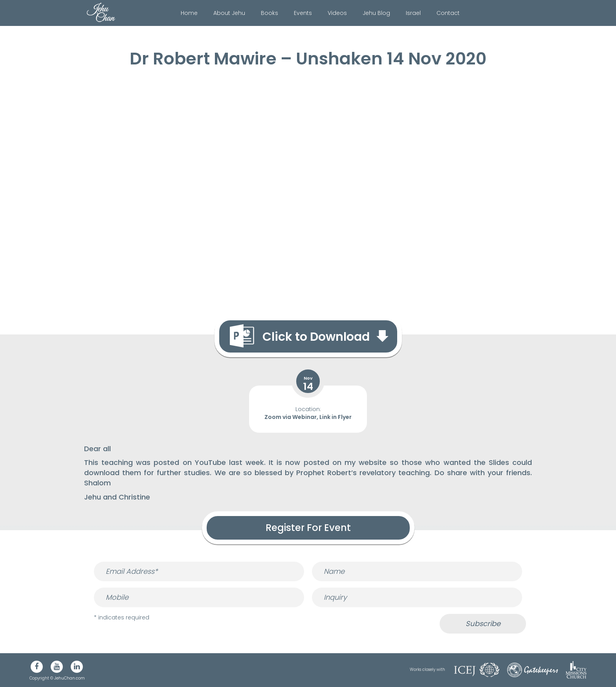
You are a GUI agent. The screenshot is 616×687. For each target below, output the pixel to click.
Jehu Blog (376, 13)
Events (303, 13)
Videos (337, 13)
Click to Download (316, 337)
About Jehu (229, 13)
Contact (448, 13)
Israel (413, 13)
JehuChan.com (70, 678)
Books (269, 13)
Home (189, 13)
